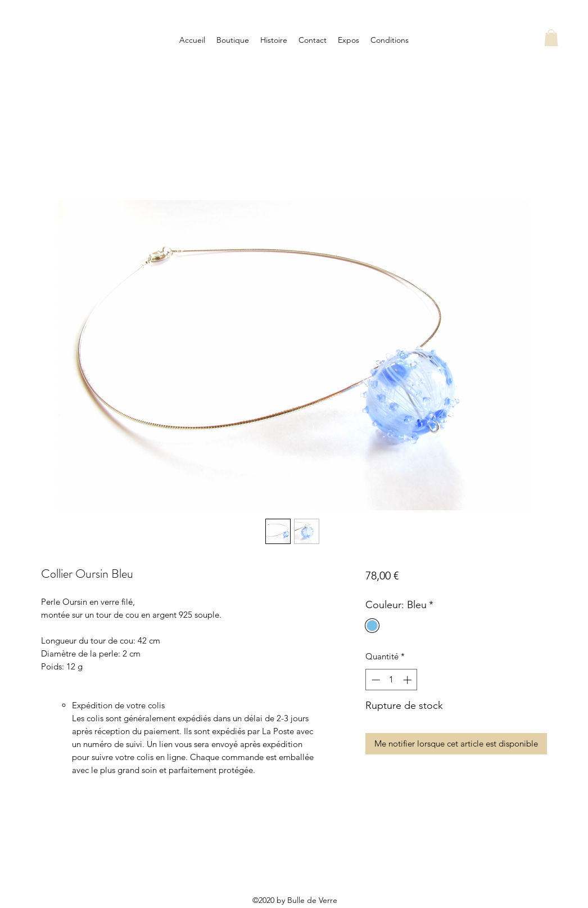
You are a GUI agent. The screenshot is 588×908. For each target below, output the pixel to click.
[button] (551, 38)
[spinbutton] (392, 680)
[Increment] (408, 680)
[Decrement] (375, 680)
